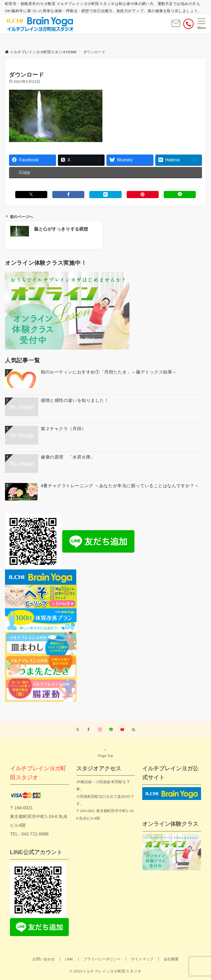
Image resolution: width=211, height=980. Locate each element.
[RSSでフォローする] (134, 730)
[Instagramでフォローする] (100, 730)
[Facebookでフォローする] (89, 730)
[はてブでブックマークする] (105, 195)
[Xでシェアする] (31, 195)
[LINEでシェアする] (180, 195)
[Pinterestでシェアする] (143, 195)
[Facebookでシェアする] (68, 195)
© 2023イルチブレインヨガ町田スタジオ (105, 971)
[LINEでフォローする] (111, 730)
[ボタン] (176, 26)
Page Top (105, 753)
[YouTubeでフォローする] (122, 730)
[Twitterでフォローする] (78, 730)
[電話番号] (188, 24)
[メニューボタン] (202, 24)
